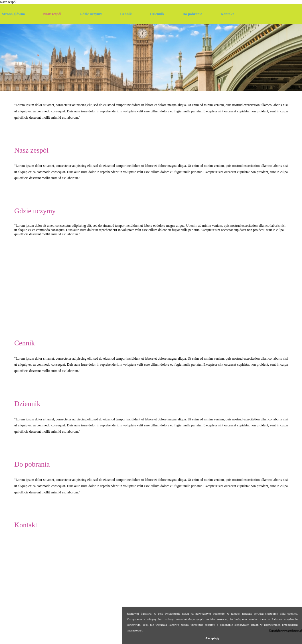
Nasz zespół (8, 2)
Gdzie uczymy (91, 14)
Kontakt (227, 14)
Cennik (126, 14)
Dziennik (157, 14)
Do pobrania (192, 14)
